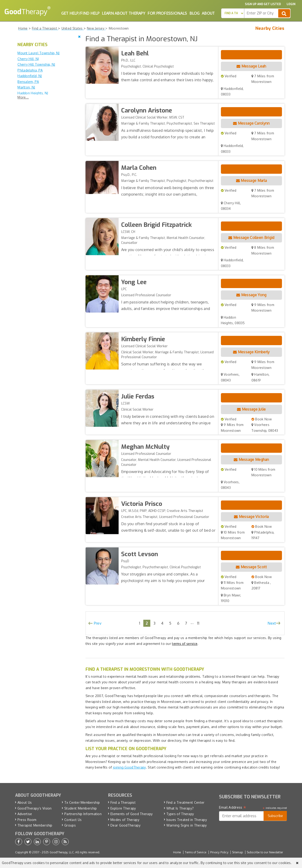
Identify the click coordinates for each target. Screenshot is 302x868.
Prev (98, 623)
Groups (70, 825)
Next (272, 623)
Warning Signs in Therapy (187, 825)
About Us (25, 802)
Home (177, 852)
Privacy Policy (219, 852)
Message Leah (251, 66)
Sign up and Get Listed (263, 4)
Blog (194, 13)
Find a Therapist (123, 802)
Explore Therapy (123, 808)
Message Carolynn (251, 123)
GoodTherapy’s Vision (35, 808)
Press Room (27, 820)
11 (198, 623)
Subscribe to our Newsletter (265, 852)
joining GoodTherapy (129, 767)
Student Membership (81, 808)
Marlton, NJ (26, 87)
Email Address (233, 807)
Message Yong (251, 295)
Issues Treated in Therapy (187, 820)
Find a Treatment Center (185, 802)
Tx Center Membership (82, 802)
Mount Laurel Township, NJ (39, 53)
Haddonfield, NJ (30, 76)
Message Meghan (251, 460)
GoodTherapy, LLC (62, 852)
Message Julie (251, 409)
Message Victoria (251, 517)
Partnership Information (83, 814)
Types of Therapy (180, 814)
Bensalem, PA (28, 82)
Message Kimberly (251, 352)
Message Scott (251, 567)
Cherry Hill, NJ (28, 59)
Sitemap (237, 852)
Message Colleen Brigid (251, 238)
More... (23, 97)
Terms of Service (196, 852)
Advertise (25, 814)
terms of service (185, 644)
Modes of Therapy (125, 820)
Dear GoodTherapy (125, 825)
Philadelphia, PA (30, 70)
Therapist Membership (35, 825)
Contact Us (73, 820)
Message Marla (252, 180)
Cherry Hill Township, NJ (36, 64)
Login (291, 4)
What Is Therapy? (180, 808)
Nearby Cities (270, 28)
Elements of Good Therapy (132, 814)
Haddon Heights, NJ (33, 93)
